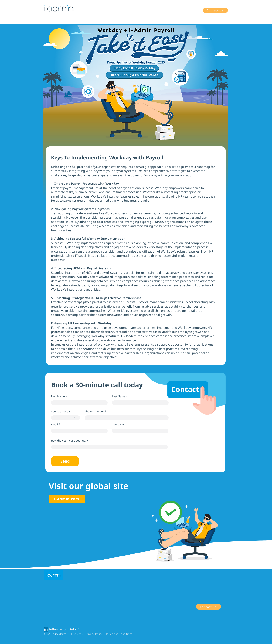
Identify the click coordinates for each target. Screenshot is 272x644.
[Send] (65, 461)
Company (118, 425)
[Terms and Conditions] (119, 634)
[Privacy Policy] (94, 634)
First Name (58, 396)
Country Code (60, 412)
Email (54, 425)
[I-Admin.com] (67, 499)
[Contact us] (215, 10)
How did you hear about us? (69, 441)
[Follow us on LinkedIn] (66, 629)
